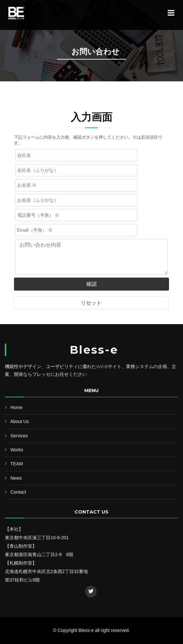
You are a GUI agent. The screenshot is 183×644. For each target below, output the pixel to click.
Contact (18, 492)
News (16, 478)
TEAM (17, 464)
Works (17, 450)
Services (19, 436)
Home (16, 407)
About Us (20, 421)
